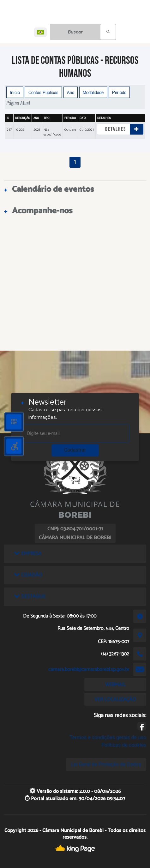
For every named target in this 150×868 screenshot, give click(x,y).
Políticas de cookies (124, 745)
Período (119, 92)
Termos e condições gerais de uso (108, 737)
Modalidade (93, 92)
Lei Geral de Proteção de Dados (106, 764)
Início (15, 92)
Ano (71, 92)
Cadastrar (75, 450)
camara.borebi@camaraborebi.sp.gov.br (89, 669)
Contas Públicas (43, 92)
